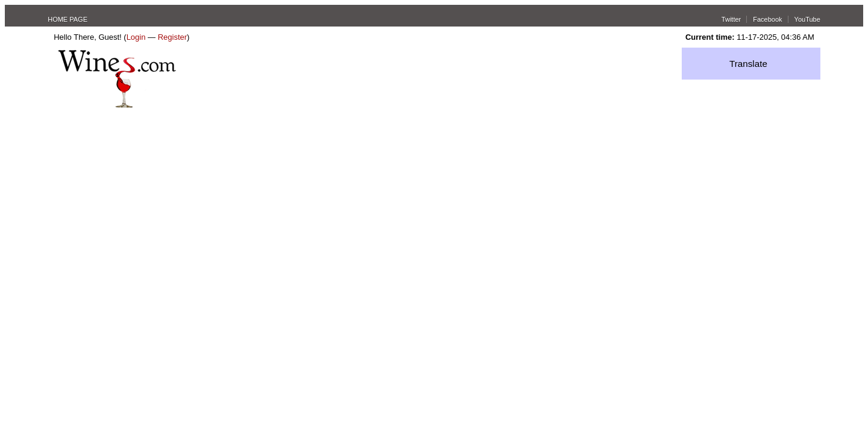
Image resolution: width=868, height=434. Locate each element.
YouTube (807, 19)
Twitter (731, 19)
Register (172, 37)
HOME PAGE (68, 19)
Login (136, 37)
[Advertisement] (434, 198)
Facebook (767, 19)
